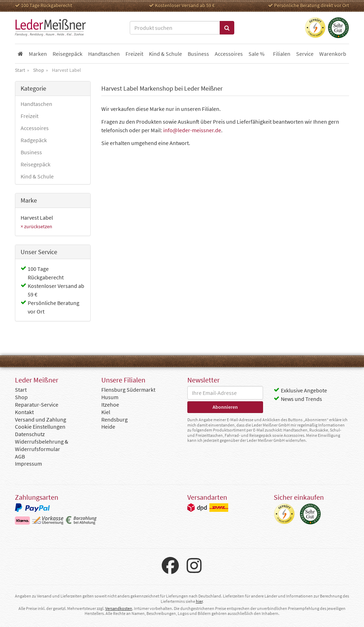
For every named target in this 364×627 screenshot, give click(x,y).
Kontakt (24, 412)
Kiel (106, 412)
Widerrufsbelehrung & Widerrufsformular (42, 445)
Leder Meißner (50, 28)
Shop (21, 397)
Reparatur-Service (37, 404)
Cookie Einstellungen (40, 427)
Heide (108, 427)
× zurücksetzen (36, 226)
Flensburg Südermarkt (128, 390)
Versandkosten (119, 608)
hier (199, 601)
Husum (110, 397)
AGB (20, 456)
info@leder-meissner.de (192, 130)
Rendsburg (114, 419)
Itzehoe (110, 404)
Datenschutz (30, 434)
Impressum (28, 463)
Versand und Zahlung (41, 419)
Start (21, 390)
